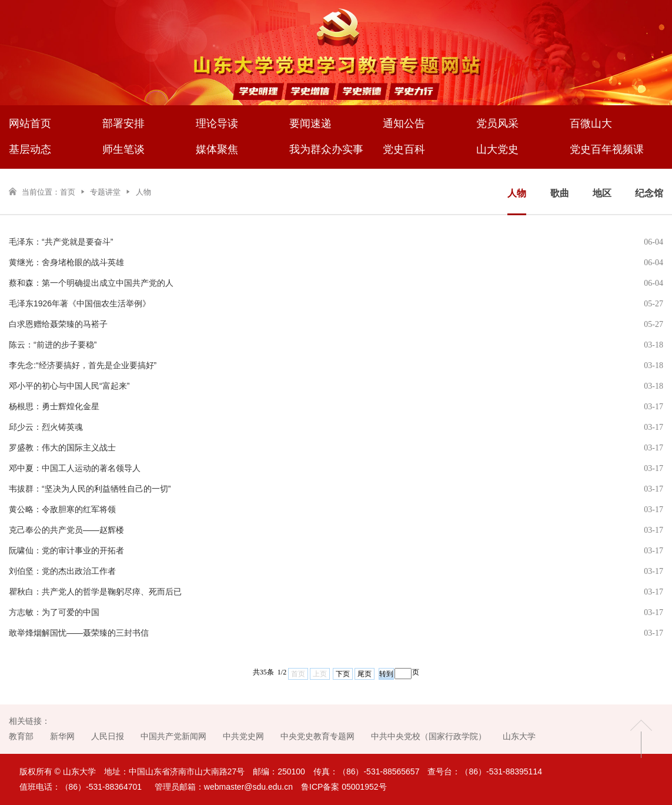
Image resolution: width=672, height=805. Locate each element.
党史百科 (404, 149)
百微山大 (591, 123)
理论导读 (217, 123)
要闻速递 (310, 123)
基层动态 (30, 149)
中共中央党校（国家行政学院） (429, 736)
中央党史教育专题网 (317, 736)
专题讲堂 (105, 192)
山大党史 (497, 149)
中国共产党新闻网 (173, 736)
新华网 (62, 736)
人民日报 (108, 736)
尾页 (365, 674)
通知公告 (404, 123)
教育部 (21, 736)
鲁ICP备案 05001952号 (344, 787)
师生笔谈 (123, 149)
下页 (343, 674)
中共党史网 (243, 736)
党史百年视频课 (607, 149)
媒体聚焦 (217, 149)
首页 (68, 192)
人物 (143, 192)
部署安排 (123, 123)
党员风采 (497, 123)
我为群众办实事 (326, 149)
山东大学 (519, 736)
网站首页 (30, 123)
